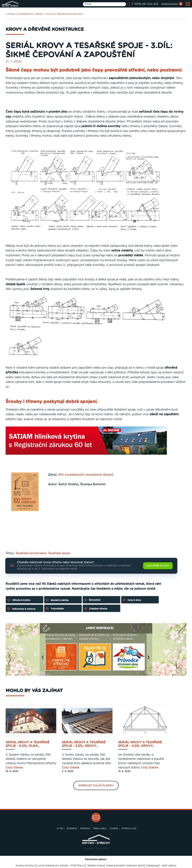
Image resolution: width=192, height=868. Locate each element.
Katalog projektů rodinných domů (125, 866)
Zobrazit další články (96, 786)
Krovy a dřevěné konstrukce (64, 14)
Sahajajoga (152, 866)
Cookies (114, 828)
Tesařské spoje (59, 553)
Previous (43, 659)
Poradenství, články (31, 14)
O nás (60, 828)
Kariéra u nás (129, 828)
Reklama (85, 828)
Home (11, 14)
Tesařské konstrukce (31, 553)
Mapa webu (100, 828)
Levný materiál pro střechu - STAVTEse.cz (62, 866)
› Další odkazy (168, 866)
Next (149, 659)
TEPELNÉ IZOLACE (146, 4)
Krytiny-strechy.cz (26, 866)
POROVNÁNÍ (172, 4)
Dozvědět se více (158, 566)
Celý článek (14, 768)
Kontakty (72, 828)
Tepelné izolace (96, 866)
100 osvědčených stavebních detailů (86, 475)
